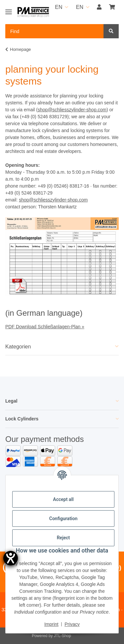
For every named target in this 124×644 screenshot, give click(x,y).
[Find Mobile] (55, 31)
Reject (63, 538)
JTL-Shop (62, 636)
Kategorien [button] (18, 347)
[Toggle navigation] (9, 9)
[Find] (111, 31)
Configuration (63, 519)
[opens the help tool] (11, 558)
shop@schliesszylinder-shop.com (72, 110)
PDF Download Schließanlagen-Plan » (45, 327)
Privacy (72, 624)
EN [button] (59, 7)
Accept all (63, 499)
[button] (99, 7)
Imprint (51, 624)
